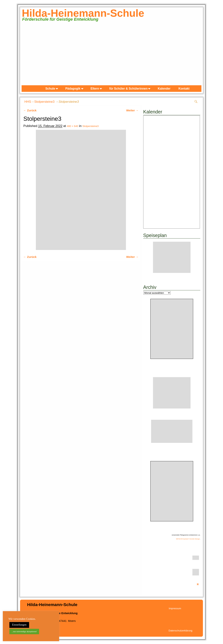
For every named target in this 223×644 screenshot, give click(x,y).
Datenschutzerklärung (180, 631)
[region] (111, 55)
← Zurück (30, 110)
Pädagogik (75, 89)
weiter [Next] (197, 54)
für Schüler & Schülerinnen (131, 89)
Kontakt (184, 89)
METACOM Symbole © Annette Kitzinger (188, 539)
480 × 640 (72, 126)
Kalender (164, 89)
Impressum (175, 608)
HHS (28, 102)
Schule (53, 89)
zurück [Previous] (26, 54)
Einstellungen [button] (19, 625)
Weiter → (132, 110)
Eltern (97, 89)
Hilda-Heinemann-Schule (83, 13)
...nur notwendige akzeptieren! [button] (24, 631)
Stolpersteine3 (44, 102)
